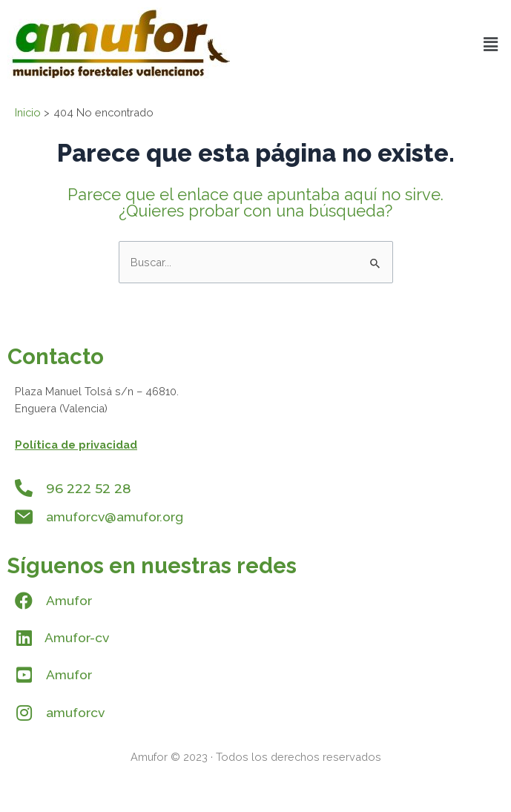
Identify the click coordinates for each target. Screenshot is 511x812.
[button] (491, 44)
